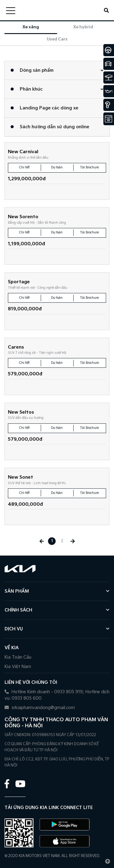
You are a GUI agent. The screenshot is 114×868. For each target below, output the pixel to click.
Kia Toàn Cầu (18, 657)
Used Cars (57, 39)
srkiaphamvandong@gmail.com (40, 708)
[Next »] (73, 541)
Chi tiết (24, 167)
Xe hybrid (83, 27)
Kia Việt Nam (18, 667)
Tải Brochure (89, 167)
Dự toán (57, 167)
